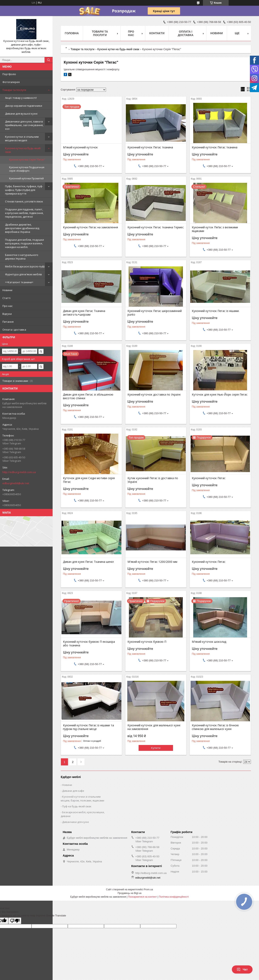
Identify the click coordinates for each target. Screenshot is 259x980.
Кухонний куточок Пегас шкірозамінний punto (155, 313)
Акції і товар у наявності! (21, 98)
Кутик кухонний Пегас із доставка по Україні (153, 480)
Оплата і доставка (14, 330)
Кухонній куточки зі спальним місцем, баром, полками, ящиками (82, 799)
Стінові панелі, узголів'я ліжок (24, 201)
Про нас (7, 306)
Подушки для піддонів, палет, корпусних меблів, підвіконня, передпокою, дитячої (24, 213)
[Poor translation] (15, 921)
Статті (6, 298)
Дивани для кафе (73, 791)
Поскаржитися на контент (142, 897)
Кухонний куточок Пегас (209, 478)
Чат (242, 969)
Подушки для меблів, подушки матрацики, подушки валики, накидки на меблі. (24, 243)
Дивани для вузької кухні (21, 114)
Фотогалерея (11, 82)
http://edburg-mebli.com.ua (19, 472)
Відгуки (7, 314)
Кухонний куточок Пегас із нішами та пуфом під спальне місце (88, 727)
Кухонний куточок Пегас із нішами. (216, 311)
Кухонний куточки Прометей (26, 178)
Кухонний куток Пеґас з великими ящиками (215, 229)
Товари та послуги (14, 90)
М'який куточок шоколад (209, 642)
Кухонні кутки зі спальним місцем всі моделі (22, 138)
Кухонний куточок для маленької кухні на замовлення (154, 727)
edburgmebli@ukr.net (16, 483)
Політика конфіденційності (174, 897)
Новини (7, 290)
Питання (8, 322)
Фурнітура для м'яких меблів (23, 274)
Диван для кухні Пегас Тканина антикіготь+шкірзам (84, 313)
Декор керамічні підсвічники (24, 106)
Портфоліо (9, 74)
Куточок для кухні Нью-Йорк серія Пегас (220, 395)
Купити (156, 748)
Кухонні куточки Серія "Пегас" (27, 160)
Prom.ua (148, 890)
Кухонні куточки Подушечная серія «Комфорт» (27, 169)
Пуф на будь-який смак (77, 806)
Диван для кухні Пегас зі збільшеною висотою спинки (88, 396)
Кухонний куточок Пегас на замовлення (90, 227)
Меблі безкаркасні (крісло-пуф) (25, 266)
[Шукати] (49, 60)
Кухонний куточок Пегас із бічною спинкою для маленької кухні (215, 727)
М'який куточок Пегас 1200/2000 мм (152, 562)
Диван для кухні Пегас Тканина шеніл (88, 562)
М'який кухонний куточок (80, 147)
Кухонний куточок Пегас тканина (150, 147)
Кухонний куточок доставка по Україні (154, 395)
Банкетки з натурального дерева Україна (22, 257)
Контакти (157, 33)
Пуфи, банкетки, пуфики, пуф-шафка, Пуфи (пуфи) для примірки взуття (24, 190)
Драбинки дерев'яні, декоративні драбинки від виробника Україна (22, 228)
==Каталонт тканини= (19, 282)
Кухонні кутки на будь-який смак (23, 150)
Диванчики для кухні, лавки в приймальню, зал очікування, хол (24, 125)
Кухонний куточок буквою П (147, 642)
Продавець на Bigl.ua (129, 893)
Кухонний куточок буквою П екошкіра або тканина (89, 644)
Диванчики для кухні (75, 822)
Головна (72, 33)
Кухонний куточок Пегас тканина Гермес (156, 227)
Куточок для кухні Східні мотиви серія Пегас (89, 480)
